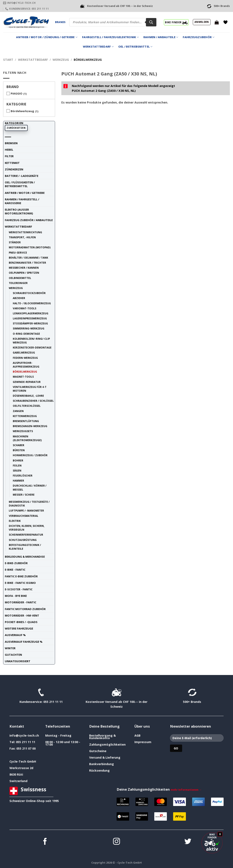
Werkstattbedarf (98, 47)
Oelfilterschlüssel (27, 406)
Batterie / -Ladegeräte (22, 176)
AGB (137, 735)
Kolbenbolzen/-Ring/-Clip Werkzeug (31, 341)
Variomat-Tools (24, 308)
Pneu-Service (18, 253)
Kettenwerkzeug (25, 416)
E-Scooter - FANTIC (19, 589)
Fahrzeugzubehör (199, 37)
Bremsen (11, 143)
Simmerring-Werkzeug (29, 328)
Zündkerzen (14, 169)
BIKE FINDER (176, 22)
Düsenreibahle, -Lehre (28, 396)
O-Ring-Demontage (26, 334)
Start (8, 60)
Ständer (15, 242)
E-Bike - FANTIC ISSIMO (20, 583)
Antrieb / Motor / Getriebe (25, 193)
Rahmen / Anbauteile (161, 37)
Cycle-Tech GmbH (23, 761)
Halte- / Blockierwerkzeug (32, 303)
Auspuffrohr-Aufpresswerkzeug (26, 365)
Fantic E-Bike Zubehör (21, 576)
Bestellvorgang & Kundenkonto (102, 737)
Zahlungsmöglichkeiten (107, 744)
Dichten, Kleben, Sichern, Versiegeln (27, 528)
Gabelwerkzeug (24, 352)
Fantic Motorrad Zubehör (25, 609)
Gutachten (13, 655)
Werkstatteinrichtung (25, 232)
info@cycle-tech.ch (24, 735)
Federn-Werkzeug (25, 358)
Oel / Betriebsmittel (135, 47)
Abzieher (19, 298)
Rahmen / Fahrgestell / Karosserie (22, 201)
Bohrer (18, 460)
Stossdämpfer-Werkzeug (30, 323)
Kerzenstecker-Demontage (32, 347)
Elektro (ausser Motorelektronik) (19, 211)
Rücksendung (99, 770)
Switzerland (18, 781)
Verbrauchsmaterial (24, 516)
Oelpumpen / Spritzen (24, 273)
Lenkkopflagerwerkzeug (31, 313)
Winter (10, 648)
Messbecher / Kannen (24, 268)
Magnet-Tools (23, 377)
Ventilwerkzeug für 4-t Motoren (30, 389)
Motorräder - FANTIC (21, 602)
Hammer (18, 481)
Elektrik (15, 521)
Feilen (17, 465)
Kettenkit (12, 163)
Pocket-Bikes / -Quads (21, 622)
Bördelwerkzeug (22, 111)
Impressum (143, 742)
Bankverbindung (102, 764)
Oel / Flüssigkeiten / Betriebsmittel (20, 184)
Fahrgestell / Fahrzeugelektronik (110, 37)
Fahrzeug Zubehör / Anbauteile (29, 220)
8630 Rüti (16, 774)
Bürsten (19, 450)
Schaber (19, 445)
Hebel (9, 150)
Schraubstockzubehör (29, 293)
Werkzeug (61, 60)
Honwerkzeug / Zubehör (30, 455)
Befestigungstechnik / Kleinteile (25, 547)
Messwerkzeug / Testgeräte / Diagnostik (29, 504)
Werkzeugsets (23, 431)
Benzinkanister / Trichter (27, 263)
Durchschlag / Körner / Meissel (30, 487)
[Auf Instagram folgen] (117, 842)
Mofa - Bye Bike (16, 596)
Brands (60, 22)
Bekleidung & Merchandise (25, 557)
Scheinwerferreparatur (26, 535)
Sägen (17, 470)
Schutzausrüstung (23, 540)
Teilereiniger (18, 283)
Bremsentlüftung (26, 421)
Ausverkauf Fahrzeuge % (24, 642)
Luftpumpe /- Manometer (26, 510)
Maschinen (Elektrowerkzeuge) (27, 438)
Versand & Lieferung (105, 757)
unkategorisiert (18, 661)
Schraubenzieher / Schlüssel (33, 401)
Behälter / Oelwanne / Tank (28, 258)
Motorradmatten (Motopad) (30, 247)
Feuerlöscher (23, 475)
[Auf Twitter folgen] (188, 842)
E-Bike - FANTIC (15, 570)
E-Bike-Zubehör (16, 563)
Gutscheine (98, 751)
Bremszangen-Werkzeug (30, 426)
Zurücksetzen (16, 128)
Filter (9, 156)
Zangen (18, 411)
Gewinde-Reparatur (27, 382)
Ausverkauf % (15, 635)
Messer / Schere (24, 495)
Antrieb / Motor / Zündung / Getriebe (47, 37)
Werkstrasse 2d (21, 768)
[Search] (151, 22)
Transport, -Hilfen (22, 237)
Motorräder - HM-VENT (22, 615)
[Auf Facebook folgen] (45, 842)
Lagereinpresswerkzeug (30, 318)
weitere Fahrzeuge (19, 628)
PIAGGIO (17, 93)
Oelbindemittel (20, 278)
